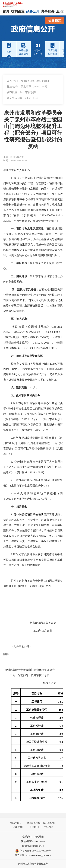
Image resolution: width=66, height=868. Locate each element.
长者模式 (55, 20)
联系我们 (27, 837)
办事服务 (48, 11)
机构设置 (18, 11)
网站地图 (39, 837)
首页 (6, 11)
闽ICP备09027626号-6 (33, 846)
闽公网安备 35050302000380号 (33, 851)
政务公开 (33, 11)
